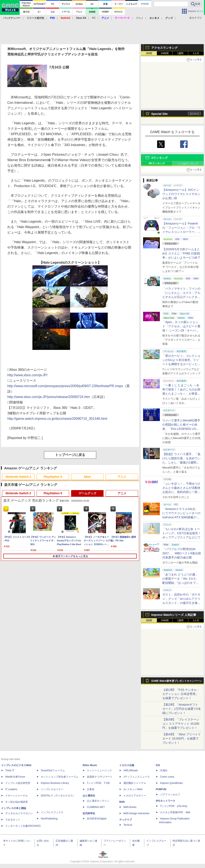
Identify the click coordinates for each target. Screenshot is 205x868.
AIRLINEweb (131, 770)
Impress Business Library (55, 783)
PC (94, 18)
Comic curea (167, 777)
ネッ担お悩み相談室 (17, 802)
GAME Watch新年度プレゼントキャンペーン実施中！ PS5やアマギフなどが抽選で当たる (177, 682)
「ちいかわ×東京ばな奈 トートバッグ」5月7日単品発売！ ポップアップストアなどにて (182, 533)
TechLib (128, 825)
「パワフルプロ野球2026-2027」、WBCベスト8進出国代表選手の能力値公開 (182, 553)
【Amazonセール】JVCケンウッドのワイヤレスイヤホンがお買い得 (181, 194)
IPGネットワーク (166, 801)
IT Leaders (11, 789)
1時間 (149, 53)
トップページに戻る (70, 455)
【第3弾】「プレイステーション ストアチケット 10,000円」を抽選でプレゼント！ (181, 724)
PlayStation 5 (53, 477)
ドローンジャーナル (17, 796)
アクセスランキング (164, 48)
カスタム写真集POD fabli (175, 812)
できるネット (13, 820)
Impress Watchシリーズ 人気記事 (174, 615)
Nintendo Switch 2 (18, 477)
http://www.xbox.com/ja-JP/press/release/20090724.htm (49, 397)
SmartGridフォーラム (53, 770)
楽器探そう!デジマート (100, 777)
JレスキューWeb (133, 789)
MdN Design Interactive (136, 813)
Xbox (87, 477)
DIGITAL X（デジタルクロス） (58, 796)
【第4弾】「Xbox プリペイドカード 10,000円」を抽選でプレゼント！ (182, 738)
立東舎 (91, 789)
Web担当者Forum (15, 777)
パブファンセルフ (170, 795)
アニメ (122, 477)
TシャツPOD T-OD (98, 783)
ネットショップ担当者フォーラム (60, 777)
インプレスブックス (52, 812)
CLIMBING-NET (96, 807)
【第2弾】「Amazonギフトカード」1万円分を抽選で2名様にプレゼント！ (182, 709)
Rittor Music (90, 765)
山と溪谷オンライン (98, 801)
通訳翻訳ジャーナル (135, 783)
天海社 (164, 770)
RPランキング (157, 163)
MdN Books (130, 807)
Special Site (160, 114)
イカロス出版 (127, 765)
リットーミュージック (99, 770)
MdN (122, 802)
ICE (158, 765)
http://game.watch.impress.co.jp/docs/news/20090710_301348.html (57, 419)
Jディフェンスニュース (137, 777)
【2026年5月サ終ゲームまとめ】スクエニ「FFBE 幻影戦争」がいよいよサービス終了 (181, 253)
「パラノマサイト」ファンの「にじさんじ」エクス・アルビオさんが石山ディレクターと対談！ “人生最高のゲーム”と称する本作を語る (181, 297)
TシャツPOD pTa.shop (174, 806)
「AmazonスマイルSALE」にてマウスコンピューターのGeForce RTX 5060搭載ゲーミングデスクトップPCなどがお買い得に (181, 517)
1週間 (180, 53)
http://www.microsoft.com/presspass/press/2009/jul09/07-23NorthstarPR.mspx (65, 386)
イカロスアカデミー (135, 796)
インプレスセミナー (52, 789)
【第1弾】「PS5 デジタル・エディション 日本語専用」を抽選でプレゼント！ (181, 694)
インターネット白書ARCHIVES (23, 826)
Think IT (10, 770)
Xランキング (160, 158)
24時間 (165, 53)
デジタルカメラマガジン (19, 813)
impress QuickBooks (171, 783)
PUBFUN (161, 789)
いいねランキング (188, 163)
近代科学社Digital (97, 819)
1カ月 (196, 53)
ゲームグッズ (87, 493)
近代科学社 (89, 813)
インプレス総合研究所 (18, 783)
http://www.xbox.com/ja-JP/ (27, 375)
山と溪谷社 (89, 796)
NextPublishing (49, 819)
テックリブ (126, 820)
